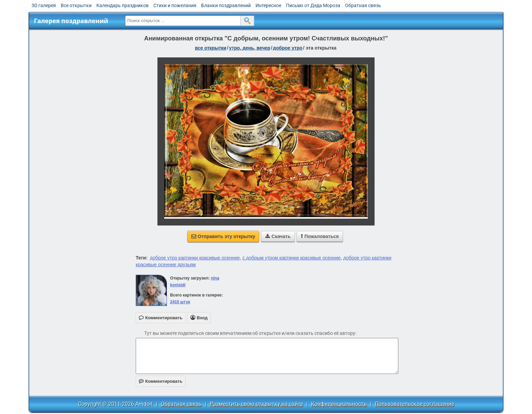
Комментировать (161, 381)
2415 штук (180, 302)
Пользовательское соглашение (414, 404)
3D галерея (44, 5)
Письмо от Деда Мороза (313, 5)
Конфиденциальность (339, 404)
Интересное (268, 5)
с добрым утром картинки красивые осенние (291, 258)
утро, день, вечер (250, 48)
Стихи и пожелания (175, 5)
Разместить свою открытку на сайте (256, 404)
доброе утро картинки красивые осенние (195, 258)
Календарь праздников (122, 5)
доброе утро (288, 48)
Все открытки (76, 5)
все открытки (211, 48)
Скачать (278, 236)
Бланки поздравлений (226, 5)
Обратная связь (363, 5)
